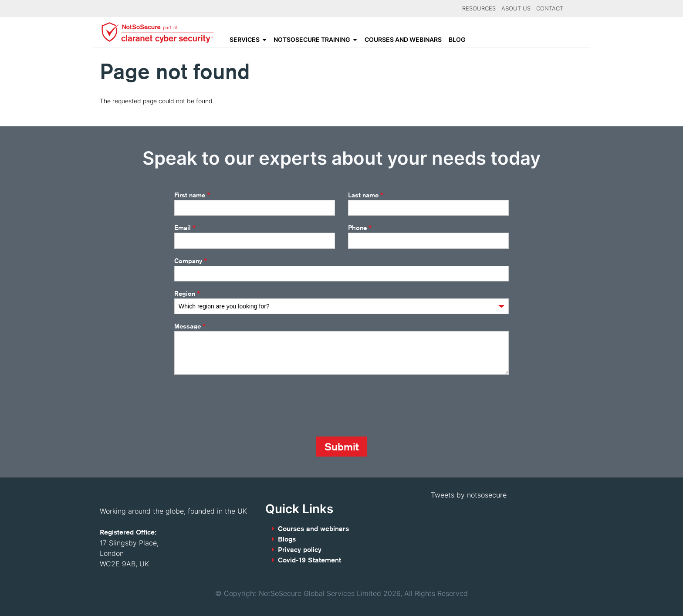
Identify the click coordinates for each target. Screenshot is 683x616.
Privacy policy (300, 550)
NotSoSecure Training (312, 40)
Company (191, 261)
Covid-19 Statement (309, 560)
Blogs (287, 539)
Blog (457, 40)
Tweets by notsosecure (469, 495)
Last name (366, 195)
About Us (516, 8)
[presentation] (240, 406)
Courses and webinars (403, 40)
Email (185, 228)
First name (192, 195)
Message (190, 326)
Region (187, 294)
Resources (479, 8)
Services (245, 40)
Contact (550, 8)
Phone (360, 228)
